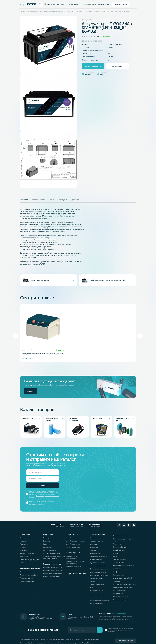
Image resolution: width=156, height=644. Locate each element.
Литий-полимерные (27, 577)
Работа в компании (27, 549)
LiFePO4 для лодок (119, 555)
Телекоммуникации (97, 599)
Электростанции (119, 531)
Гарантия (47, 539)
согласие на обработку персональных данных (44, 488)
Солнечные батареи (120, 542)
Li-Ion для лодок (118, 558)
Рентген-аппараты (119, 586)
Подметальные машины (98, 567)
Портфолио (24, 539)
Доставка (47, 536)
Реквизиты (24, 552)
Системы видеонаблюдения (100, 595)
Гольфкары (117, 567)
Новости (23, 536)
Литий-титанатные (27, 573)
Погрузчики (94, 543)
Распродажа (48, 533)
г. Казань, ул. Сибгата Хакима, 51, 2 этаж (80, 613)
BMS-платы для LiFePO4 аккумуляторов (75, 557)
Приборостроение (96, 586)
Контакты (23, 546)
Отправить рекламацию (52, 549)
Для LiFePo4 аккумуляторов (53, 569)
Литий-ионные (25, 567)
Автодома (116, 564)
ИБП (91, 583)
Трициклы (116, 577)
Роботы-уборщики (96, 574)
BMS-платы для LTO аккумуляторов (74, 562)
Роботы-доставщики (97, 580)
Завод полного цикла (28, 533)
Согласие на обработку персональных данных (83, 635)
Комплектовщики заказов (99, 552)
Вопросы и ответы (50, 546)
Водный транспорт (119, 545)
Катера (115, 549)
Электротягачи (95, 549)
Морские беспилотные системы (124, 580)
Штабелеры (94, 539)
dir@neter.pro (122, 609)
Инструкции (48, 543)
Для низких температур (121, 595)
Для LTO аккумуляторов (52, 572)
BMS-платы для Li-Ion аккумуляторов (74, 553)
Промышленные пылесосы (99, 571)
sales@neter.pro (103, 4)
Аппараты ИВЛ (118, 589)
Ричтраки (93, 546)
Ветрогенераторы (119, 539)
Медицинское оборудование (123, 583)
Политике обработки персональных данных (44, 492)
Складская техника (96, 533)
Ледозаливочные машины (99, 558)
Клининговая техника (97, 561)
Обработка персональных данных (53, 635)
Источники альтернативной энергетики (122, 535)
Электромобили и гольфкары (123, 561)
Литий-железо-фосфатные (30, 570)
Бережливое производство (30, 555)
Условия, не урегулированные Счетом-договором (54, 553)
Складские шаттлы (96, 536)
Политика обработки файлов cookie (33, 638)
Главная (23, 12)
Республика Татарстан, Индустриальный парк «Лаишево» (41, 613)
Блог (22, 558)
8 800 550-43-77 (90, 4)
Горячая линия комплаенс (29, 635)
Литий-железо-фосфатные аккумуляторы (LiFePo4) (66, 12)
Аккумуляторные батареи (36, 12)
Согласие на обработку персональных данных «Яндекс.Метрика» (71, 638)
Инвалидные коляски (120, 592)
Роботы (92, 577)
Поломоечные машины (98, 564)
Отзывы (23, 543)
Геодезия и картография (98, 589)
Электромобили (118, 570)
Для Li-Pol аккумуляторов (53, 566)
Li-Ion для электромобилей (122, 573)
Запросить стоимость (93, 66)
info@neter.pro (95, 520)
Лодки (115, 552)
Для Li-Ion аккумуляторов (53, 563)
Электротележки (96, 555)
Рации (92, 592)
